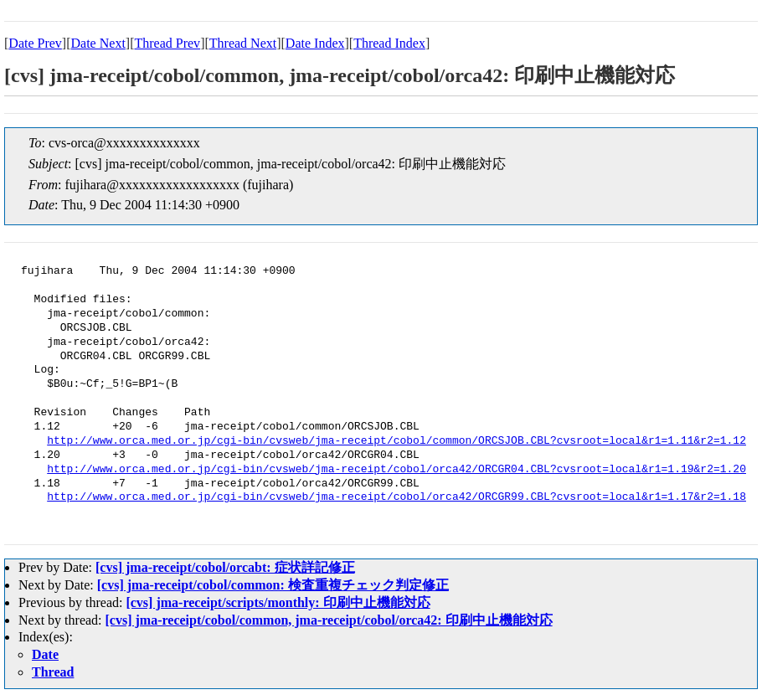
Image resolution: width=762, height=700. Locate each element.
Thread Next (243, 43)
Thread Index (389, 43)
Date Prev (35, 43)
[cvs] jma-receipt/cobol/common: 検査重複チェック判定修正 (273, 585)
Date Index (315, 43)
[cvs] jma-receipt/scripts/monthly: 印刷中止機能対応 (278, 602)
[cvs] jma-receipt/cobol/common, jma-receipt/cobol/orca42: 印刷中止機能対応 (329, 620)
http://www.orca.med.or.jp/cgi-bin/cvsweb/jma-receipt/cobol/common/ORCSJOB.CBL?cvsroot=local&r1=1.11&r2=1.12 (396, 441)
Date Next (98, 43)
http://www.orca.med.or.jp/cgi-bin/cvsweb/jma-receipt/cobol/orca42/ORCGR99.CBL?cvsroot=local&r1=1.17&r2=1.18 (396, 497)
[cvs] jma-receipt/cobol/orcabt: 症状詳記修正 (225, 567)
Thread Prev (167, 43)
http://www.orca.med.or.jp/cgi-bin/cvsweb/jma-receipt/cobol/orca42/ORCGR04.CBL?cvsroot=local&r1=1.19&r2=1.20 (396, 470)
